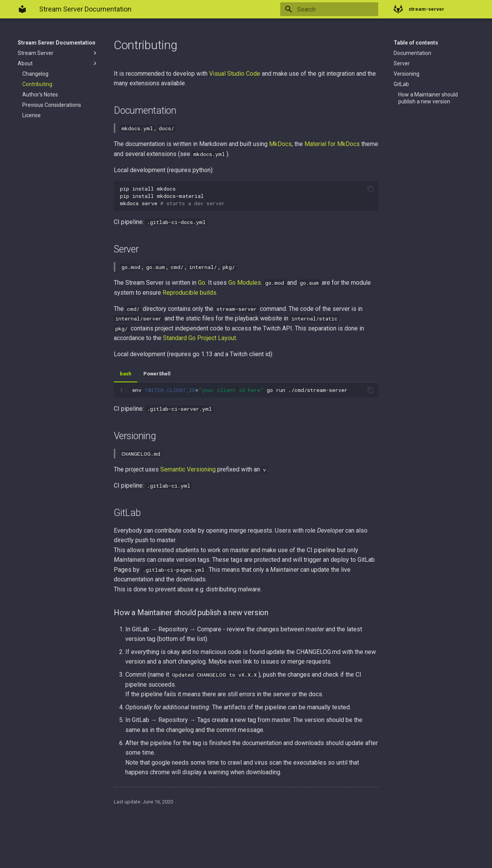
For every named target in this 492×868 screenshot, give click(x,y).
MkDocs (280, 144)
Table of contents (416, 43)
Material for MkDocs (332, 144)
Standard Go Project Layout (199, 338)
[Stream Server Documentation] (22, 9)
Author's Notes (40, 95)
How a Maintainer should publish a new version (428, 98)
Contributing (37, 84)
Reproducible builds (189, 293)
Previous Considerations (52, 105)
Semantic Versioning (188, 469)
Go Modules (245, 283)
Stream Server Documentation (57, 43)
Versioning (406, 74)
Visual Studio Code (235, 74)
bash (125, 374)
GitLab (401, 84)
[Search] (333, 9)
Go (202, 283)
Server (402, 63)
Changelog (35, 74)
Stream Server (58, 53)
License (32, 115)
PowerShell (157, 374)
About (58, 63)
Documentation (412, 53)
